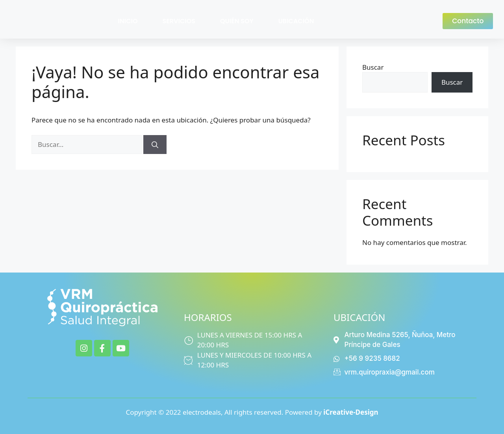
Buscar (373, 67)
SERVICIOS (179, 21)
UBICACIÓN (296, 21)
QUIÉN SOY (237, 21)
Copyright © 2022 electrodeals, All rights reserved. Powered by (252, 412)
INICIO (128, 21)
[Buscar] (155, 145)
